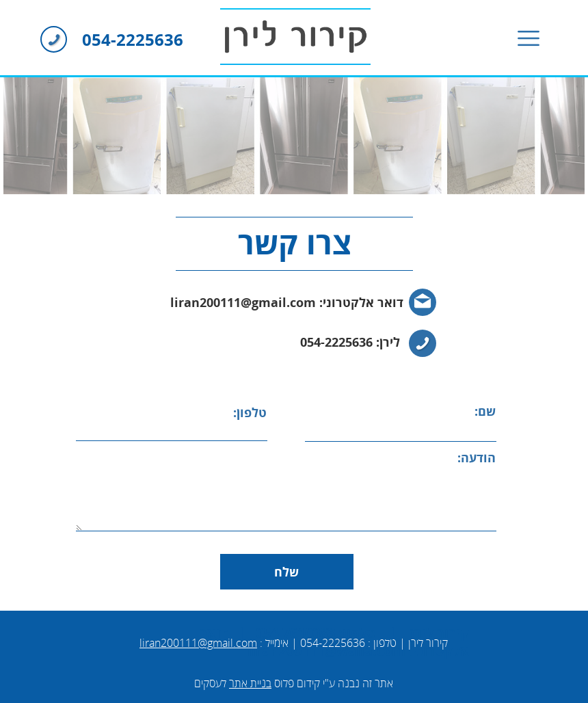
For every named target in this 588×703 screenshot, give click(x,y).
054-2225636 (133, 40)
